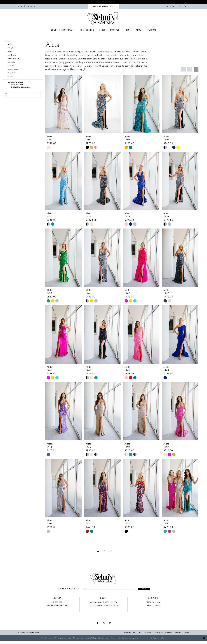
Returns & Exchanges (173, 636)
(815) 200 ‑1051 (57, 605)
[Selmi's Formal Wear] (104, 20)
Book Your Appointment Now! (119, 2)
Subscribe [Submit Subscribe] (137, 591)
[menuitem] (27, 7)
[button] (170, 7)
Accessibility (158, 636)
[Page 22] (113, 551)
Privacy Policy (130, 636)
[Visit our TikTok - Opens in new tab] (110, 626)
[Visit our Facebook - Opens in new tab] (97, 626)
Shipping (186, 636)
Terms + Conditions (144, 636)
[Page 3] (101, 551)
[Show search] (181, 7)
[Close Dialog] (4, 641)
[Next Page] (117, 551)
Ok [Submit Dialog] (203, 641)
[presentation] (63, 105)
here (164, 641)
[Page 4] (104, 551)
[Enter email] (102, 591)
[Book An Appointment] (103, 7)
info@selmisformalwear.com (57, 609)
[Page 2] (97, 551)
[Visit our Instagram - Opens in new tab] (104, 626)
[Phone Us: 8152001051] (27, 7)
